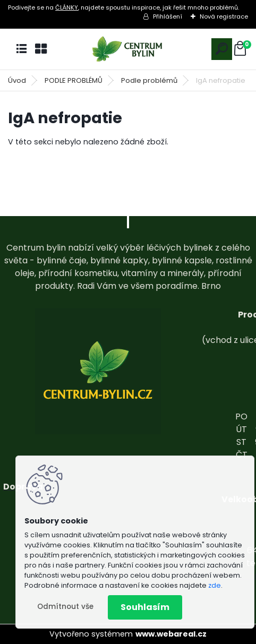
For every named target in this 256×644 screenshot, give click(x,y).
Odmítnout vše (65, 607)
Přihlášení (168, 16)
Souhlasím (145, 607)
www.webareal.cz (171, 634)
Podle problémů (149, 80)
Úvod (17, 80)
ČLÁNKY (67, 7)
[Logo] (128, 49)
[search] (222, 49)
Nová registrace (224, 16)
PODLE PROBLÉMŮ (74, 80)
